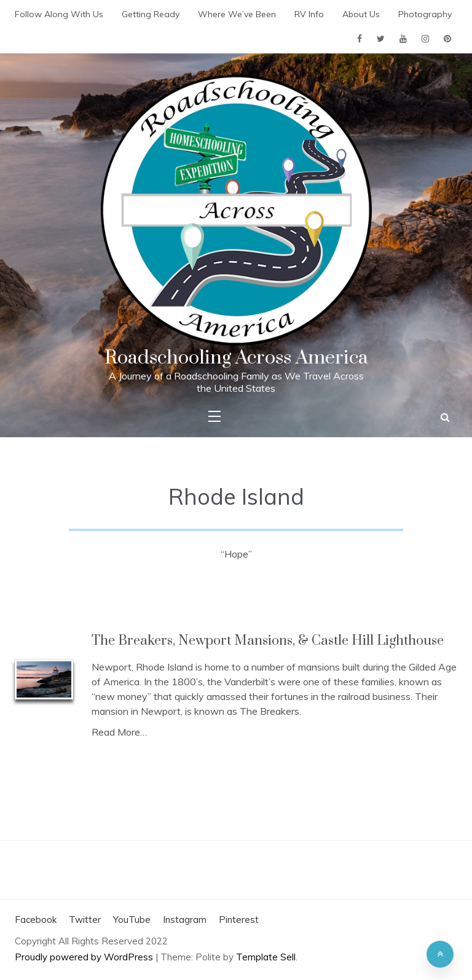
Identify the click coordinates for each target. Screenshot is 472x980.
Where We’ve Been (237, 14)
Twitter (85, 920)
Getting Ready (151, 14)
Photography (425, 14)
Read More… (119, 732)
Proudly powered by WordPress (85, 957)
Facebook (36, 920)
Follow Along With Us (59, 14)
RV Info (309, 14)
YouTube (132, 920)
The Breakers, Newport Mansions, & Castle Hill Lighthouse (268, 641)
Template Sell (266, 957)
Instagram (185, 920)
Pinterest (239, 920)
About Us (361, 14)
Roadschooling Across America (236, 358)
